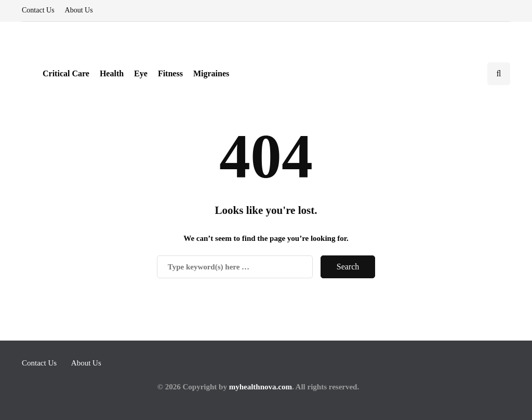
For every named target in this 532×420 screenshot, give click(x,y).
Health (112, 73)
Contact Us (38, 10)
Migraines (211, 73)
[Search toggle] (499, 74)
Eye (141, 73)
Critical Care (66, 73)
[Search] (235, 267)
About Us (79, 10)
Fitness (170, 73)
